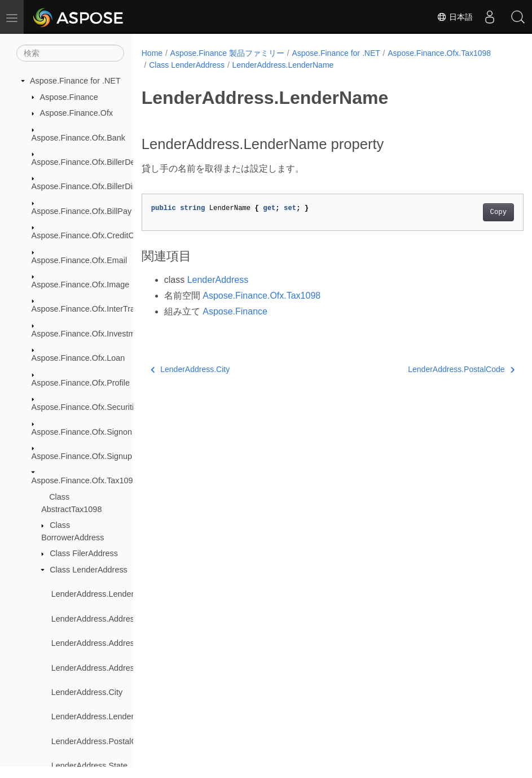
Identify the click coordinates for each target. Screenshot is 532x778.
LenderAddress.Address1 (97, 619)
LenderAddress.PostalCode (101, 741)
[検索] (70, 53)
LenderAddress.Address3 (97, 668)
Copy (471, 212)
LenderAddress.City (87, 692)
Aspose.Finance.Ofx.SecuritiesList (93, 407)
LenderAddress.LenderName (104, 716)
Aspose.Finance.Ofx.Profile (81, 383)
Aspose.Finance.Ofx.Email (80, 260)
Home (152, 53)
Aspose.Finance (69, 97)
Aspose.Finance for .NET (75, 81)
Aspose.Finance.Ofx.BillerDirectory (94, 186)
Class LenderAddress (89, 570)
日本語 (455, 17)
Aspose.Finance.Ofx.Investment (89, 334)
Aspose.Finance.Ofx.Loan (78, 358)
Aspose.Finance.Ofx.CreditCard (89, 235)
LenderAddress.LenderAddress (107, 594)
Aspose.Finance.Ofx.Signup (82, 456)
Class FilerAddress (84, 553)
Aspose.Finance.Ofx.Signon (82, 432)
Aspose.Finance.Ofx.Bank (78, 138)
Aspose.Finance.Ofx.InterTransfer (92, 309)
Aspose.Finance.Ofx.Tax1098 (85, 480)
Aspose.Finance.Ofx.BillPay (82, 211)
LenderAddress (218, 280)
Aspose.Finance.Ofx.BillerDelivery (93, 162)
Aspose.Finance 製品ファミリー (227, 53)
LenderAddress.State (89, 766)
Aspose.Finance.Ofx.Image (81, 285)
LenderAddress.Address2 (97, 643)
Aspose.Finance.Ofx (77, 113)
